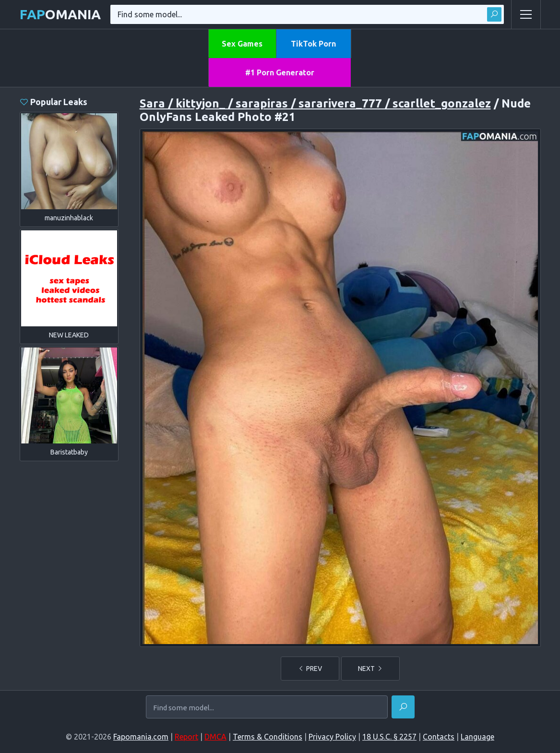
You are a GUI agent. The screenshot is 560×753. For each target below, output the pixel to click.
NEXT (370, 669)
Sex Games (242, 44)
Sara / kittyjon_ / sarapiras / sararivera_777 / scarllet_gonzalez (315, 103)
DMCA (215, 737)
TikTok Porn (313, 44)
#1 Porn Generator (280, 72)
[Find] (403, 707)
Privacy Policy (332, 737)
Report (186, 737)
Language (477, 737)
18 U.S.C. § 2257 (389, 737)
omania (60, 14)
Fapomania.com (141, 737)
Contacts (439, 737)
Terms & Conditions (268, 737)
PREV (310, 669)
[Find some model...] (267, 708)
